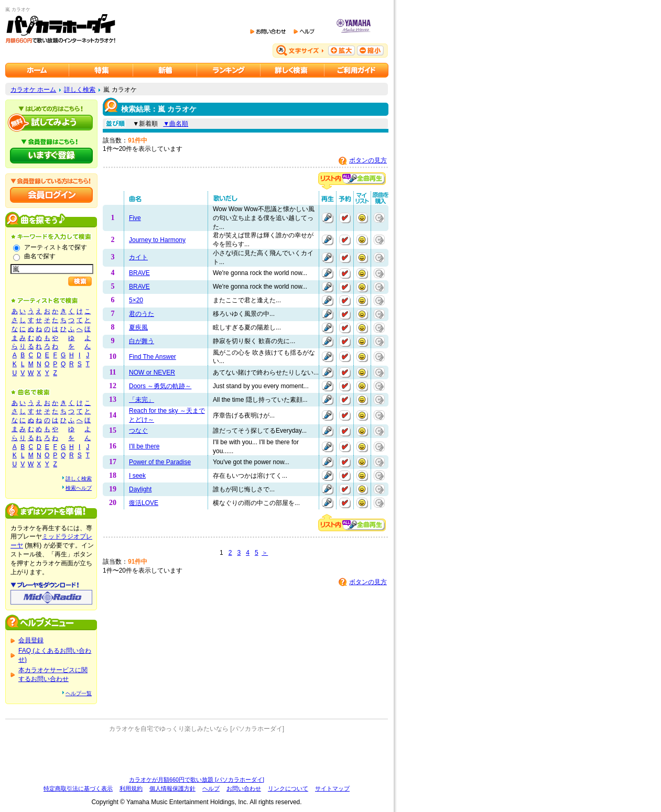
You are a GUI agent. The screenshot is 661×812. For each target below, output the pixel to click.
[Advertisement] (197, 754)
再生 (328, 218)
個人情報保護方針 (172, 788)
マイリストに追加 (362, 218)
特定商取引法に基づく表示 (78, 788)
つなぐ (138, 431)
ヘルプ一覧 (79, 693)
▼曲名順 (176, 124)
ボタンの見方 (368, 160)
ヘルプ (211, 788)
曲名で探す (40, 256)
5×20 (136, 300)
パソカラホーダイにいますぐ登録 (51, 156)
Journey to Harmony (157, 240)
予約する (345, 218)
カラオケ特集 (101, 70)
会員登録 (31, 640)
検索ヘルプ (79, 488)
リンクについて (288, 788)
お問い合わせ (244, 788)
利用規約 (131, 788)
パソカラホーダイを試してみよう (51, 123)
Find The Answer (153, 357)
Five (135, 218)
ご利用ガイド (356, 70)
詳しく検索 (80, 90)
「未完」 (142, 400)
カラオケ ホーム (33, 90)
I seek (137, 476)
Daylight (140, 489)
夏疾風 (138, 327)
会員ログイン (51, 195)
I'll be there (144, 446)
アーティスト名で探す (56, 247)
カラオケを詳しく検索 (292, 70)
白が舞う (142, 341)
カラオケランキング (229, 70)
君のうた (142, 314)
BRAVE (139, 273)
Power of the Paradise (160, 462)
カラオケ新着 (165, 70)
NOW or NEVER (152, 372)
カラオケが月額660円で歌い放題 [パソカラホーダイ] (197, 780)
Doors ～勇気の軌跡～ (160, 386)
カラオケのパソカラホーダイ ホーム (37, 70)
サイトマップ (332, 788)
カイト (138, 257)
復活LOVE (144, 503)
